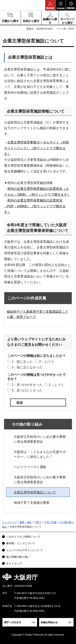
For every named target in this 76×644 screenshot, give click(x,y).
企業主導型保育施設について (35, 492)
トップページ (9, 522)
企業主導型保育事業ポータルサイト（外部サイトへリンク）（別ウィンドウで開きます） (36, 148)
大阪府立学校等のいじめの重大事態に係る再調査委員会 (40, 439)
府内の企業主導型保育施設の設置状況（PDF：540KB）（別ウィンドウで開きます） (35, 206)
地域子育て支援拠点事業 (32, 503)
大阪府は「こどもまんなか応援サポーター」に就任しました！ (40, 454)
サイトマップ (14, 563)
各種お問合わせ (49, 622)
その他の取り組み (27, 424)
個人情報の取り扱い (18, 557)
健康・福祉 (26, 522)
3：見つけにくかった (27, 390)
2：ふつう (47, 362)
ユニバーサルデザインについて (25, 550)
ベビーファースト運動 (30, 467)
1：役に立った (22, 362)
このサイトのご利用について (23, 537)
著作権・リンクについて (21, 543)
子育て (38, 522)
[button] (50, 5)
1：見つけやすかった (27, 385)
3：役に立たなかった (27, 367)
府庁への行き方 (13, 622)
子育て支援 (50, 522)
